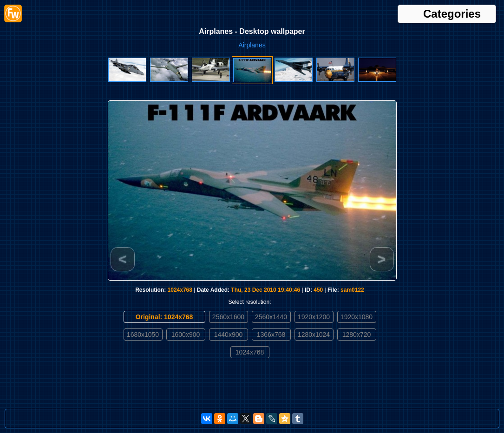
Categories (452, 14)
